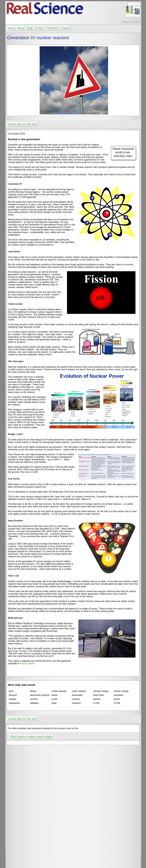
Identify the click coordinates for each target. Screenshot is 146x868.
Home (11, 28)
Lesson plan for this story (23, 124)
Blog (30, 28)
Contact (65, 28)
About (21, 28)
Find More (52, 28)
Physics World (27, 663)
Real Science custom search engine (32, 737)
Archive (39, 28)
